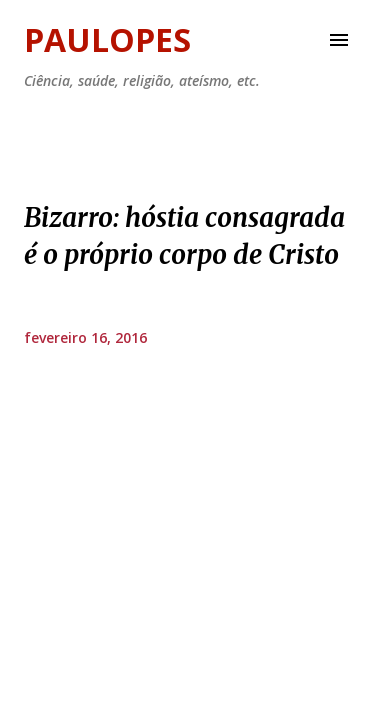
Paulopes (107, 39)
